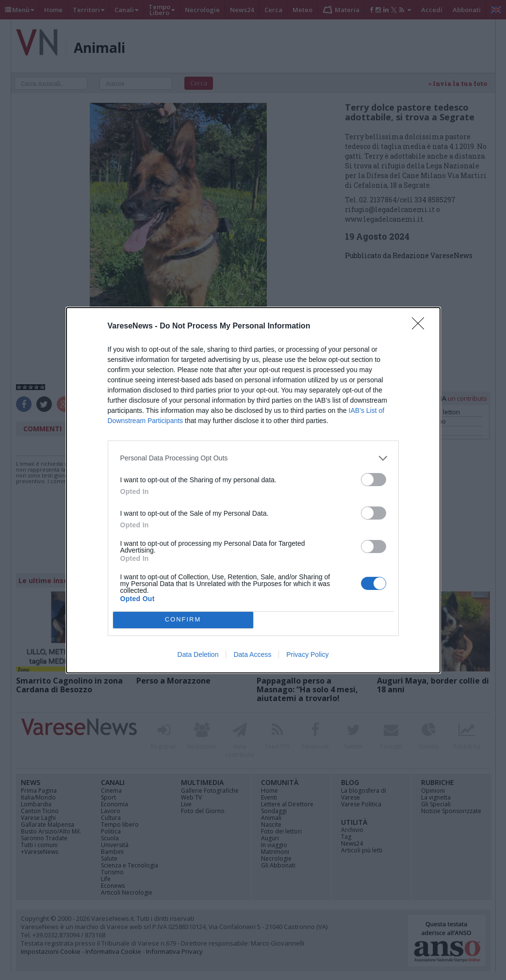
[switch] (374, 480)
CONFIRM (183, 620)
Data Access (252, 654)
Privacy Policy (307, 654)
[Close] (421, 327)
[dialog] (253, 490)
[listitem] (253, 458)
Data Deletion (198, 654)
